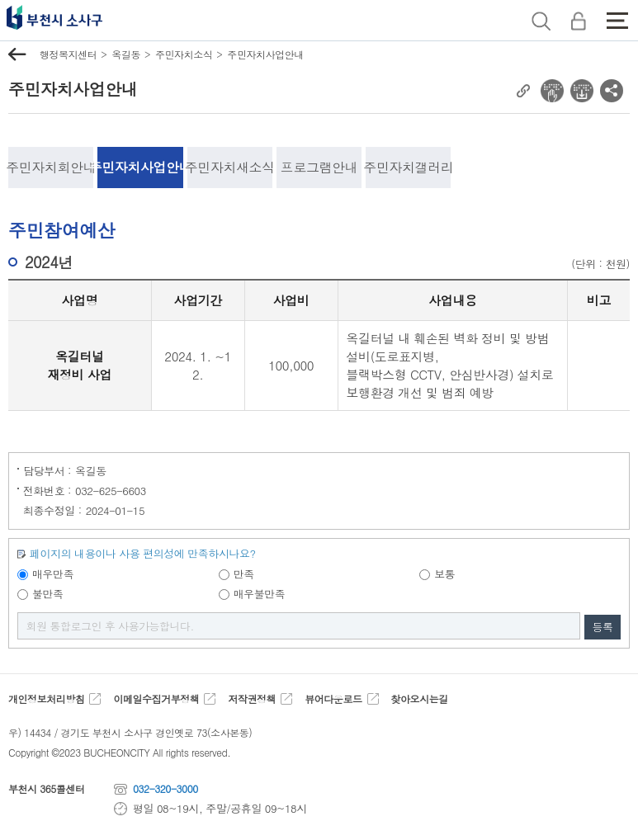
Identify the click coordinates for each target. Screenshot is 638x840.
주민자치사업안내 (265, 54)
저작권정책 (252, 699)
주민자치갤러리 (408, 167)
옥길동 (126, 54)
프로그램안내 (319, 167)
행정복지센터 (68, 54)
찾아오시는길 (419, 699)
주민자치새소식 (230, 167)
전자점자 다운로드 (582, 91)
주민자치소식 (184, 54)
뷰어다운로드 (333, 699)
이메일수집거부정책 (156, 699)
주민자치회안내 (51, 167)
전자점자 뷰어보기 (552, 91)
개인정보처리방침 (46, 699)
